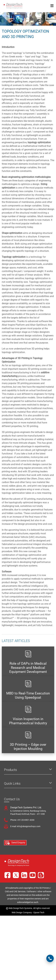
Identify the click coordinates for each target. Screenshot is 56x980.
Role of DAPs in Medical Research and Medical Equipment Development (28, 668)
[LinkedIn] (24, 875)
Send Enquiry (15, 843)
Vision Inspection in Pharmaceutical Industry (28, 721)
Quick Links (12, 784)
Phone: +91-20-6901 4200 (22, 820)
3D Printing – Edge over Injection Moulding (28, 747)
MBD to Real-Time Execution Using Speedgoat (28, 695)
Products (10, 770)
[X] (16, 875)
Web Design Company (22, 912)
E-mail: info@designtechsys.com (25, 826)
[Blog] (41, 875)
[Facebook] (7, 875)
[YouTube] (33, 875)
